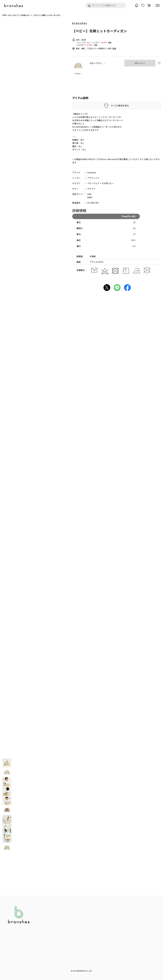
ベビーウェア (93, 183)
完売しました (140, 63)
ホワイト (91, 189)
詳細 (110, 42)
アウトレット (93, 178)
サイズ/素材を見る (120, 106)
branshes (80, 23)
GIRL (89, 194)
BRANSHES (81, 971)
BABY (90, 197)
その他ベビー (108, 183)
